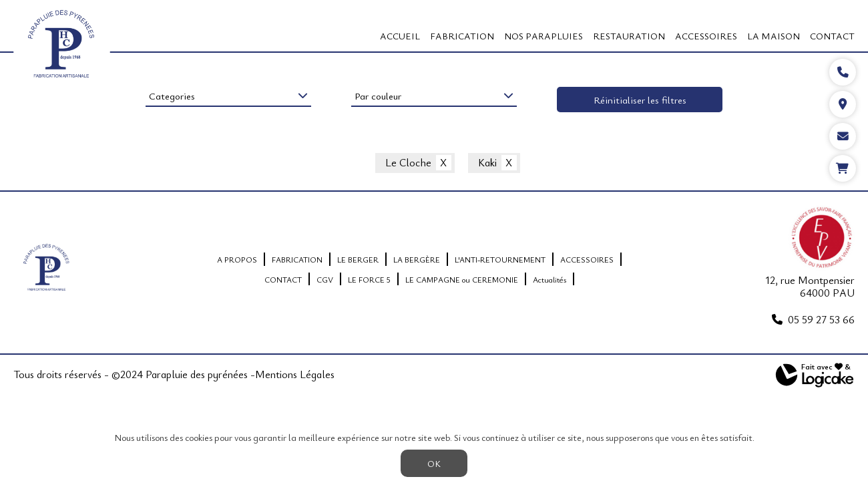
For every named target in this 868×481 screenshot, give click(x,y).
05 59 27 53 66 (821, 319)
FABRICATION (462, 36)
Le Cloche (408, 163)
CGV (325, 279)
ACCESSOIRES (706, 36)
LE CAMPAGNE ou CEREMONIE (462, 279)
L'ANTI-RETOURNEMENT (500, 259)
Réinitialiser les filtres (640, 100)
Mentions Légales (295, 375)
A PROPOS (237, 259)
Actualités (550, 279)
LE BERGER (358, 259)
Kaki (487, 163)
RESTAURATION (629, 36)
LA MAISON (774, 36)
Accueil (400, 36)
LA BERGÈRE (417, 259)
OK (434, 463)
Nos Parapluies (544, 36)
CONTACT (832, 36)
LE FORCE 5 (369, 279)
